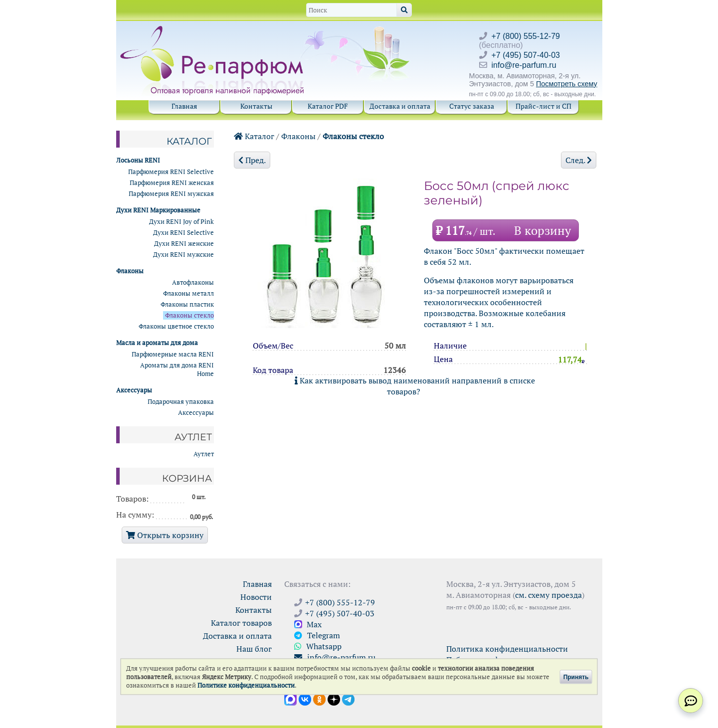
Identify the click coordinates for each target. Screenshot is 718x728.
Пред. (252, 160)
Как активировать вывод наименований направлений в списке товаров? (415, 386)
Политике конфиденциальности (246, 685)
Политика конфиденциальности (507, 649)
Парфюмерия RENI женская (172, 183)
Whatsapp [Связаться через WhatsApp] (318, 646)
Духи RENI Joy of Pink (181, 222)
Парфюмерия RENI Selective (171, 172)
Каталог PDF (328, 106)
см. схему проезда (548, 595)
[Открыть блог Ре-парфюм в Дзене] (334, 699)
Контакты (256, 106)
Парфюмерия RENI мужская (171, 194)
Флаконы (298, 136)
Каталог (254, 136)
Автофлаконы (193, 282)
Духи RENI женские (184, 244)
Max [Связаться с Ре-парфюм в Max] (308, 624)
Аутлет (204, 454)
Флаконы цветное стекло (176, 326)
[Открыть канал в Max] (290, 699)
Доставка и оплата (400, 106)
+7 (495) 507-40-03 (526, 55)
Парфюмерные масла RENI (173, 354)
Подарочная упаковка (181, 402)
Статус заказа (472, 106)
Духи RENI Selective (183, 233)
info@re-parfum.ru (524, 65)
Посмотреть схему (567, 84)
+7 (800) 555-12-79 (526, 36)
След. (579, 160)
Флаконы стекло (353, 136)
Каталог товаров (241, 623)
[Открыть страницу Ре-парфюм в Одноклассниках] (319, 699)
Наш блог (254, 649)
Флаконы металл (188, 293)
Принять (576, 677)
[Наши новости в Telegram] (348, 699)
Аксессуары (196, 413)
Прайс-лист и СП (543, 106)
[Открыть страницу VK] (305, 699)
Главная (184, 106)
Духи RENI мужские (183, 255)
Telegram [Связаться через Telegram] (317, 635)
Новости (256, 597)
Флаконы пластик (187, 304)
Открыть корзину (165, 535)
